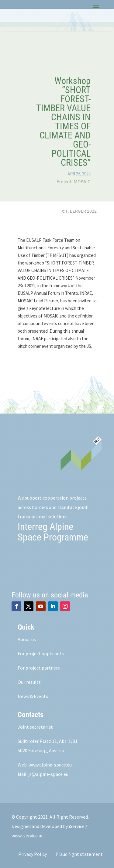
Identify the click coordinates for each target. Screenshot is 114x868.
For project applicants (41, 653)
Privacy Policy (33, 854)
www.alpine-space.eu (50, 765)
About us (27, 639)
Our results (29, 682)
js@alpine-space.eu (48, 774)
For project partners (39, 668)
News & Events (33, 696)
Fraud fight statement (79, 854)
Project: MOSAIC (74, 182)
